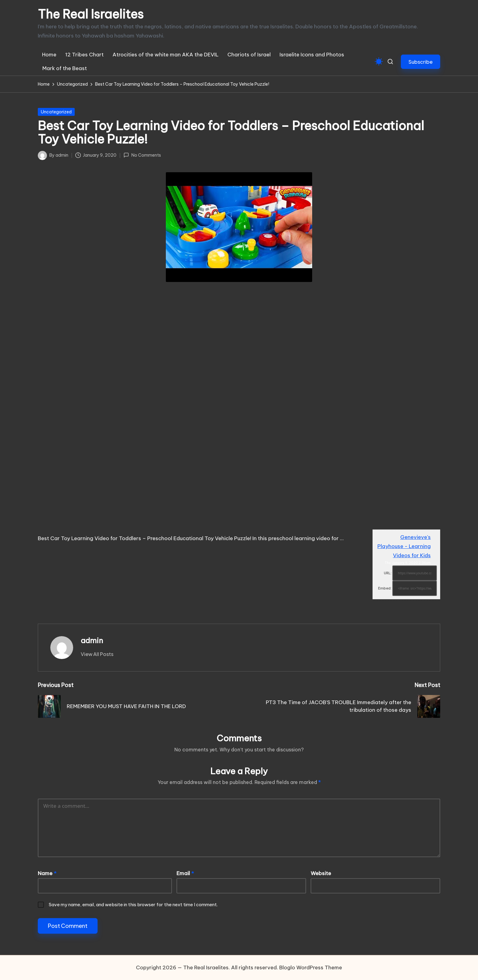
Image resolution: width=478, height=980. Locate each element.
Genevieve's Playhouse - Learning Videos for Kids (404, 546)
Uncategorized (56, 112)
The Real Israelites (91, 14)
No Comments (142, 155)
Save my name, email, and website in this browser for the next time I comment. (133, 905)
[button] (421, 62)
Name (47, 873)
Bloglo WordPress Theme (311, 968)
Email (185, 873)
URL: (388, 573)
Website (321, 873)
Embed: (385, 588)
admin (92, 640)
